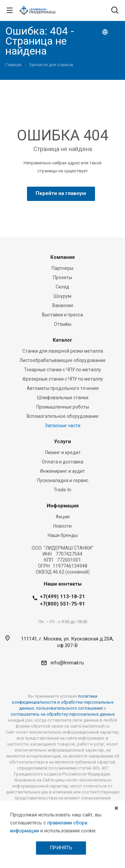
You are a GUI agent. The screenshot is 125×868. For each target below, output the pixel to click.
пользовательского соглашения (69, 708)
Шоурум (62, 296)
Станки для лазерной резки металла (63, 351)
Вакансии (63, 305)
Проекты (62, 277)
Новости (62, 526)
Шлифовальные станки (63, 398)
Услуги (62, 441)
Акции (63, 517)
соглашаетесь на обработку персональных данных (63, 714)
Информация (63, 506)
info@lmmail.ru (67, 663)
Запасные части (63, 426)
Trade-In (62, 490)
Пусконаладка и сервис (63, 480)
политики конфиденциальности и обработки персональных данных (63, 702)
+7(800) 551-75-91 (62, 604)
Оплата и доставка (62, 462)
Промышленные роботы (63, 407)
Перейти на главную (61, 193)
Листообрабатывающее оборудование (62, 360)
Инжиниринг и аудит (62, 471)
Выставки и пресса (62, 315)
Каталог (62, 340)
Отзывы (63, 324)
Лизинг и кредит (63, 452)
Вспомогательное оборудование (63, 416)
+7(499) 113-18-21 (62, 597)
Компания (62, 257)
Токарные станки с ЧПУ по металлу (62, 370)
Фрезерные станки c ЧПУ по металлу (63, 379)
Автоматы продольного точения (63, 388)
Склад (62, 287)
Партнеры (62, 268)
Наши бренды (63, 535)
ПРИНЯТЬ (61, 848)
